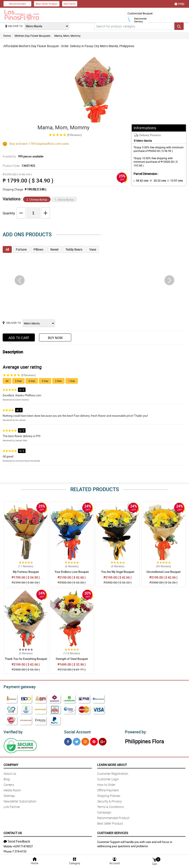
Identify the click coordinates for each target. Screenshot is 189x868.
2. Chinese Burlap (37, 200)
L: (140, 180)
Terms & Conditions (110, 805)
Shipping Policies (109, 794)
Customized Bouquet (140, 13)
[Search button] (179, 26)
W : (156, 180)
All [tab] (7, 249)
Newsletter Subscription (20, 800)
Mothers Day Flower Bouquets (32, 36)
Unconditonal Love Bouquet (163, 572)
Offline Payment (108, 789)
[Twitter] (77, 740)
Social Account (76, 731)
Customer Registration (113, 772)
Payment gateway (18, 686)
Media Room (12, 789)
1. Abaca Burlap (64, 200)
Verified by (12, 731)
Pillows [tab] (38, 249)
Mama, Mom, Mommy (67, 36)
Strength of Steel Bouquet (72, 659)
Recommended (17, 4)
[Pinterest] (94, 740)
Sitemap (9, 794)
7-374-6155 (19, 850)
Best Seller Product (47, 4)
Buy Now (55, 338)
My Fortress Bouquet (26, 572)
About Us (10, 772)
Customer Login (108, 778)
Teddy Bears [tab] (74, 249)
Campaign (104, 811)
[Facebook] (68, 740)
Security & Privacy (109, 800)
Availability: (22, 156)
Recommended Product (113, 817)
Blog (7, 778)
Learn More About (112, 763)
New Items (70, 4)
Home (7, 36)
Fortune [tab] (21, 249)
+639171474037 (23, 845)
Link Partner (12, 805)
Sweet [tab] (54, 249)
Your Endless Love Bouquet (72, 572)
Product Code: (18, 166)
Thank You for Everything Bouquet (26, 659)
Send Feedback (17, 840)
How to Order (106, 783)
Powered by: (135, 731)
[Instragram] (85, 740)
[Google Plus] (103, 740)
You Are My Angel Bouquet (118, 572)
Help (179, 4)
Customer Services (113, 832)
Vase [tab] (93, 249)
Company (11, 763)
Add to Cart (19, 338)
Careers (9, 783)
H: (171, 180)
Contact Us (13, 832)
